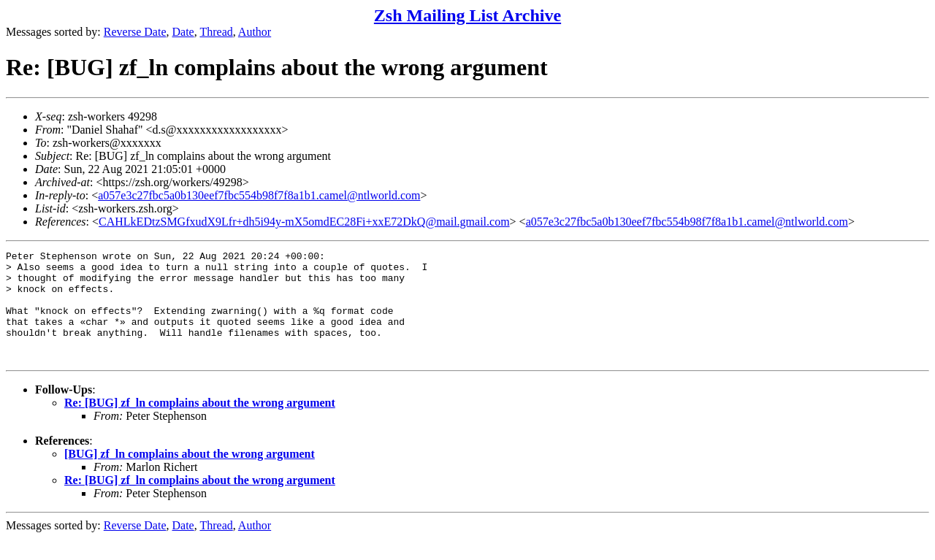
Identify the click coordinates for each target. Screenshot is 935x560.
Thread (216, 32)
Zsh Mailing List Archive (467, 15)
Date (183, 32)
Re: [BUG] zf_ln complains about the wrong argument (200, 425)
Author (255, 32)
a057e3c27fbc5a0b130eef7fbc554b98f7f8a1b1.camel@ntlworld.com (259, 195)
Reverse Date (135, 32)
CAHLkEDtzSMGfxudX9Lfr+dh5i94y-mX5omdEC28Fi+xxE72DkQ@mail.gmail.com (304, 222)
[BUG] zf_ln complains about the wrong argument (190, 476)
